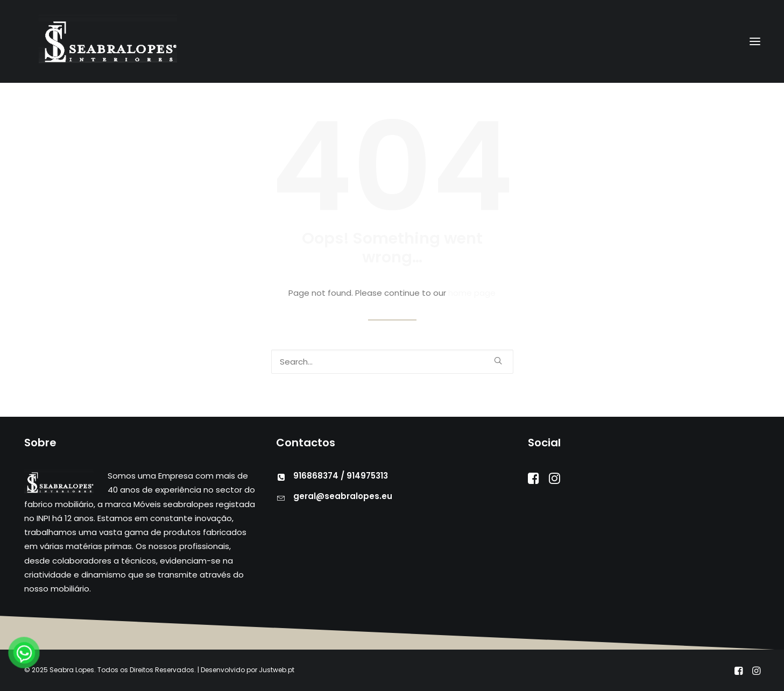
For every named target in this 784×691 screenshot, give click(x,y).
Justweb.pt (277, 670)
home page (472, 293)
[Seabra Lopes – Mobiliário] (95, 41)
